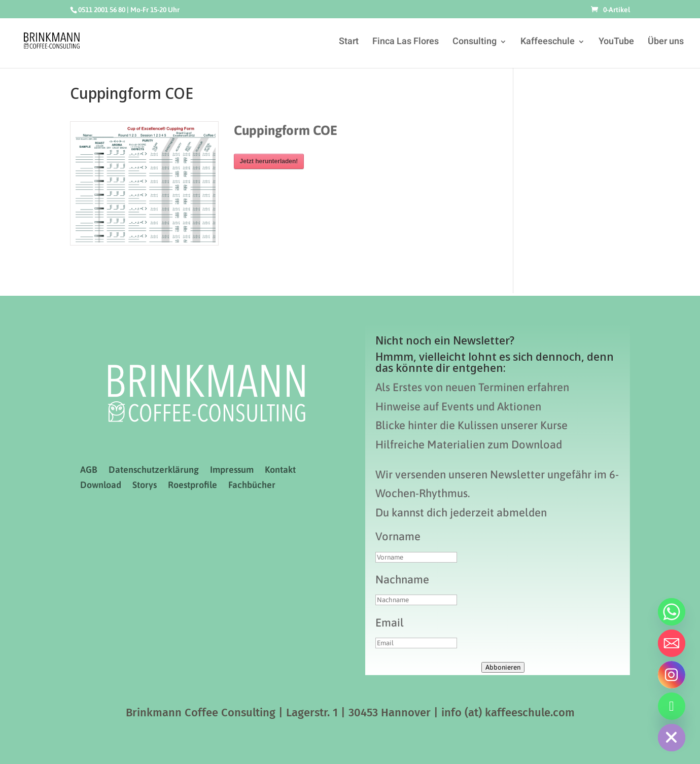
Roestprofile (192, 486)
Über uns (666, 43)
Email (390, 622)
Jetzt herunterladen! (269, 161)
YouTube (616, 43)
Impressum (232, 471)
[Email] (672, 643)
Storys (145, 486)
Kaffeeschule (548, 43)
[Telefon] (672, 706)
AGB (89, 471)
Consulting (475, 43)
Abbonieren (503, 667)
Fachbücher (252, 486)
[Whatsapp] (672, 612)
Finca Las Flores (406, 43)
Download (101, 486)
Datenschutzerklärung (154, 471)
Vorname (398, 536)
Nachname (402, 579)
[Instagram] (672, 675)
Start (349, 43)
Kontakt (280, 471)
